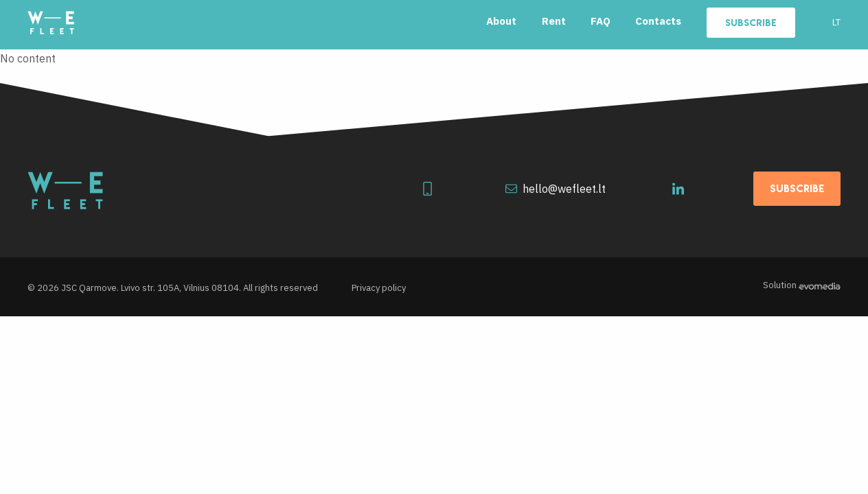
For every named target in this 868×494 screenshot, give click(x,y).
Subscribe (751, 23)
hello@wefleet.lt (556, 189)
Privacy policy (379, 288)
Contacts (658, 21)
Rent (554, 21)
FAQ (601, 21)
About (501, 21)
